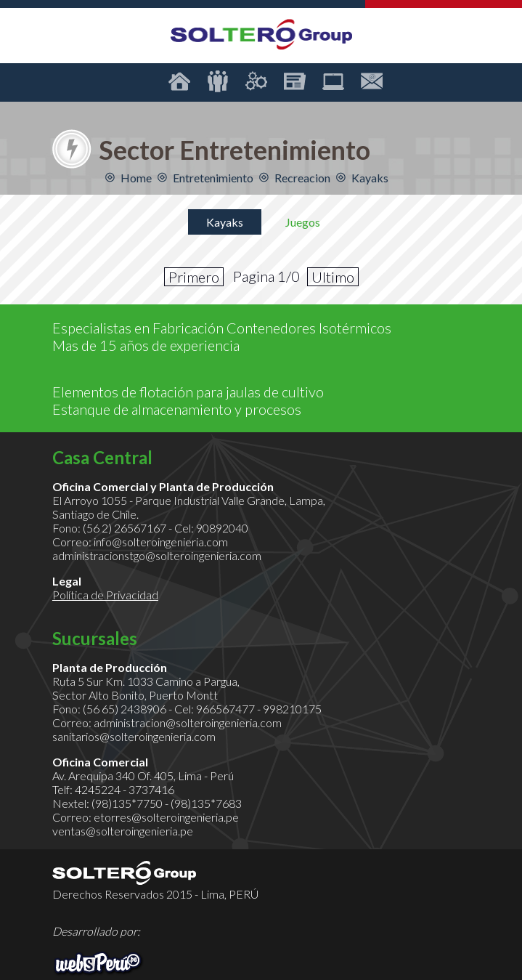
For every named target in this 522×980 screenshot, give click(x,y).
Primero (194, 277)
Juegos (303, 222)
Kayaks (225, 222)
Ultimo (333, 277)
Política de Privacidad (105, 595)
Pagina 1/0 (266, 276)
